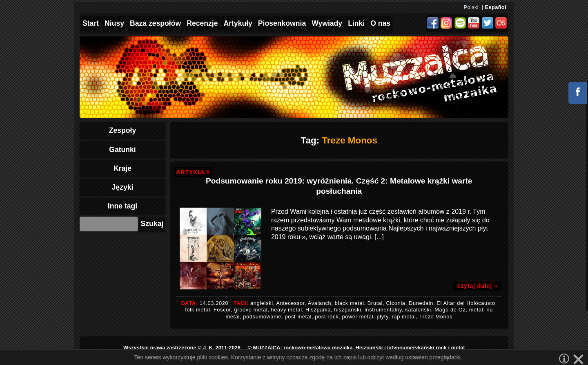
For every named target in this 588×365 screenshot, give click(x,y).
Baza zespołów (155, 23)
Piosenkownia (282, 23)
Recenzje (202, 23)
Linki (356, 23)
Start (91, 23)
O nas (380, 23)
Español (496, 7)
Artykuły (238, 23)
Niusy (114, 23)
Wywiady (327, 23)
